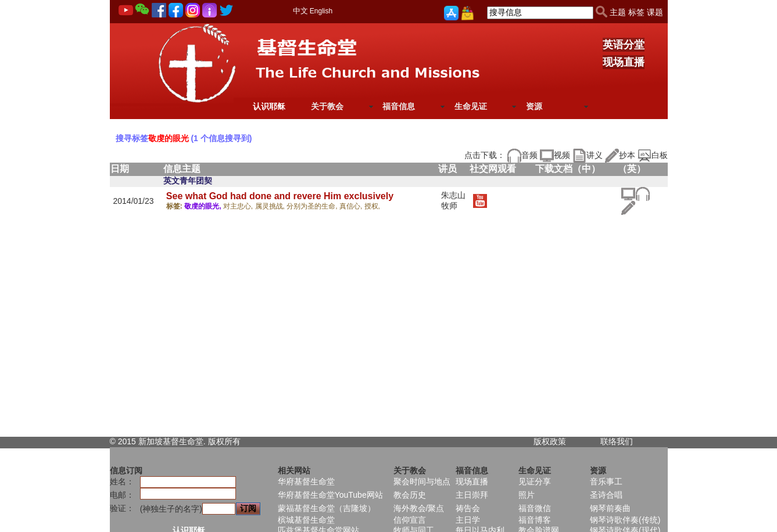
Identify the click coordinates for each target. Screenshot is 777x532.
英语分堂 (624, 45)
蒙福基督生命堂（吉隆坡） (327, 508)
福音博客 (535, 520)
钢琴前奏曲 (610, 508)
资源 (534, 106)
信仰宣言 (410, 520)
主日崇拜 (472, 495)
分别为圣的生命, (313, 206)
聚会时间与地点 (422, 481)
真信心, (352, 206)
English (321, 11)
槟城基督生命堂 (306, 520)
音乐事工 (606, 481)
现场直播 (624, 62)
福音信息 (399, 106)
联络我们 (617, 441)
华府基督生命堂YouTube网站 (330, 495)
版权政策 (550, 441)
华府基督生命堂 (306, 481)
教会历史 (410, 495)
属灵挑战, (271, 206)
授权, (372, 206)
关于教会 (327, 106)
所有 (232, 441)
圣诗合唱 (606, 495)
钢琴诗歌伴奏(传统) (625, 520)
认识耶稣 (269, 106)
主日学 (468, 520)
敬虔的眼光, (204, 206)
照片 (527, 495)
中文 (300, 11)
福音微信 (535, 508)
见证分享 (535, 481)
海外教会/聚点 (419, 508)
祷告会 (468, 508)
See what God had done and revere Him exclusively (280, 196)
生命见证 (471, 106)
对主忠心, (239, 206)
